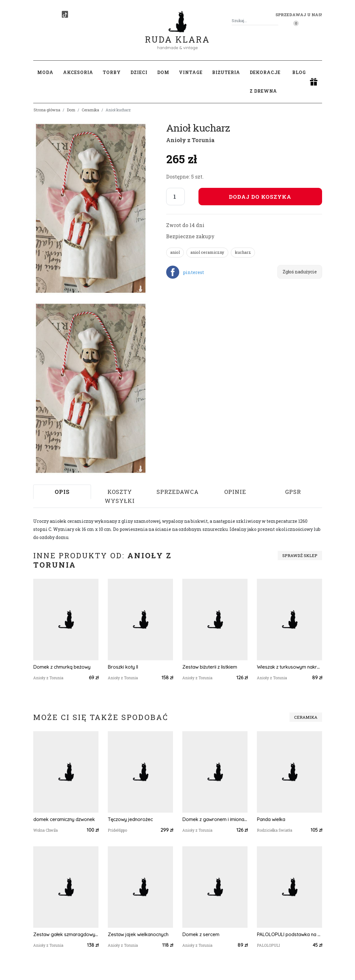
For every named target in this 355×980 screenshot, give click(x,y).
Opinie (235, 492)
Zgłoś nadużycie (300, 272)
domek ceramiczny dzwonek (64, 819)
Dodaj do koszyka (260, 197)
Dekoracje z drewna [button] (265, 82)
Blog (299, 72)
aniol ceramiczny (207, 252)
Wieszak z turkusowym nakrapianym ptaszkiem (289, 667)
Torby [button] (112, 72)
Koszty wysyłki (120, 496)
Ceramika (90, 110)
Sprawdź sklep (300, 555)
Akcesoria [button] (78, 72)
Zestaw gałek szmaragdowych (66, 934)
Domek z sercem (201, 934)
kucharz (243, 252)
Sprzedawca (178, 492)
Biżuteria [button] (226, 72)
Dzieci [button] (139, 72)
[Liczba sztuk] (175, 197)
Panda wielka (271, 819)
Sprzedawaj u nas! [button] (299, 15)
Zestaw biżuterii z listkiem (210, 667)
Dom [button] (163, 72)
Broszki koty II (123, 667)
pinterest (193, 272)
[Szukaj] (276, 21)
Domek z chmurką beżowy (62, 667)
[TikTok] (65, 14)
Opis (62, 492)
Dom (71, 110)
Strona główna (47, 110)
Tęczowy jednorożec (130, 819)
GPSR (293, 492)
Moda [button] (45, 72)
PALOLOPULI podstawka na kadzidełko (289, 934)
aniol (175, 252)
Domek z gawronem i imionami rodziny (215, 819)
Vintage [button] (191, 72)
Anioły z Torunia (190, 140)
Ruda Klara (177, 34)
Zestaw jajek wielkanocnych (138, 934)
